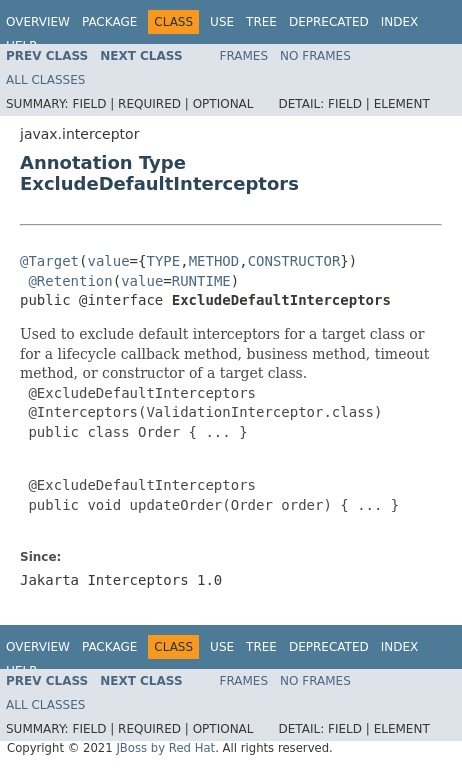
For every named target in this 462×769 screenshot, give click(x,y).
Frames (244, 56)
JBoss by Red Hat (165, 748)
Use (222, 22)
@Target (49, 261)
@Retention (70, 281)
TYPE (163, 261)
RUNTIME (201, 281)
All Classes (45, 80)
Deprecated (329, 22)
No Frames (315, 56)
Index (400, 22)
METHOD (214, 261)
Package (109, 22)
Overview (38, 22)
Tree (261, 22)
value (108, 261)
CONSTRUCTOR (294, 261)
